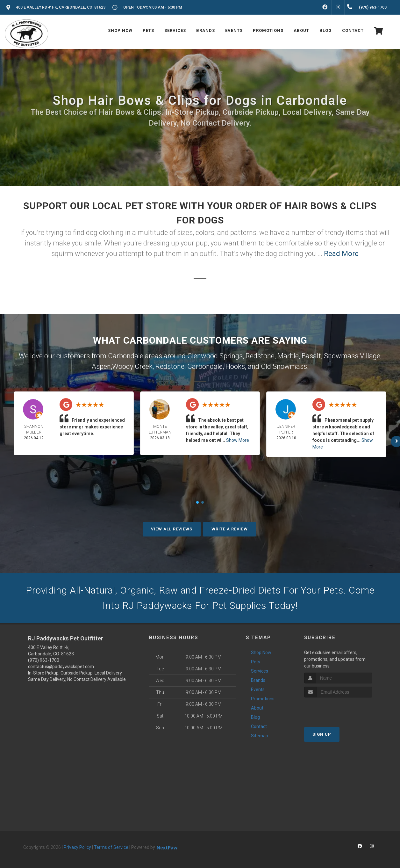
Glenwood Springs (215, 356)
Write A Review (230, 529)
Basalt (311, 356)
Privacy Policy (77, 847)
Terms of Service (111, 847)
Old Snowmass (284, 366)
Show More (238, 440)
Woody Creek (132, 366)
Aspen (101, 366)
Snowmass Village (352, 356)
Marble (288, 356)
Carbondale (205, 366)
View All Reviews (172, 529)
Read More (341, 254)
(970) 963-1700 (44, 660)
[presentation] (338, 709)
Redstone (260, 356)
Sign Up (322, 734)
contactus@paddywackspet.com (61, 667)
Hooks (235, 366)
